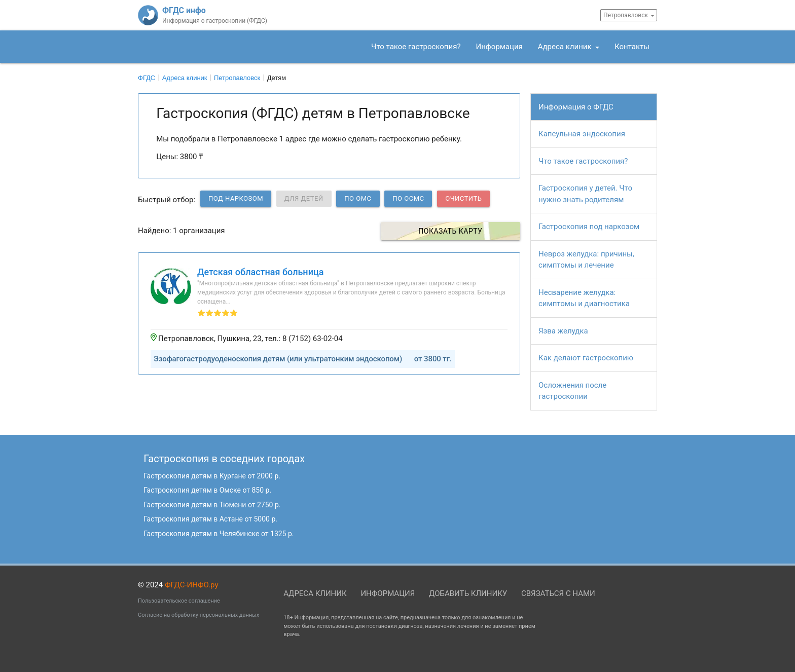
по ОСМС (408, 198)
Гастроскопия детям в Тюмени (212, 505)
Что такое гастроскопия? (416, 47)
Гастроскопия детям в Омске (207, 490)
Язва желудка (563, 331)
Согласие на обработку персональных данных (198, 615)
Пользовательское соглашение (179, 601)
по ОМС (358, 198)
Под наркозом (236, 198)
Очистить (463, 198)
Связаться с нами (558, 593)
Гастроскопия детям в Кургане (212, 476)
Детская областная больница (260, 272)
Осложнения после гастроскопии (572, 391)
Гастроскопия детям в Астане (210, 519)
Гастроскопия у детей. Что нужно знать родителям (585, 194)
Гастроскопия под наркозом (589, 227)
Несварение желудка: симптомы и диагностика (584, 298)
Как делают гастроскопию (586, 358)
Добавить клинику (468, 593)
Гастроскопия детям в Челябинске (219, 534)
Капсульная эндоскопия (582, 134)
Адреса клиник (566, 47)
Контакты (632, 47)
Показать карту (464, 231)
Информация (499, 47)
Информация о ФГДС (576, 107)
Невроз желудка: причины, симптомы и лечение (586, 260)
